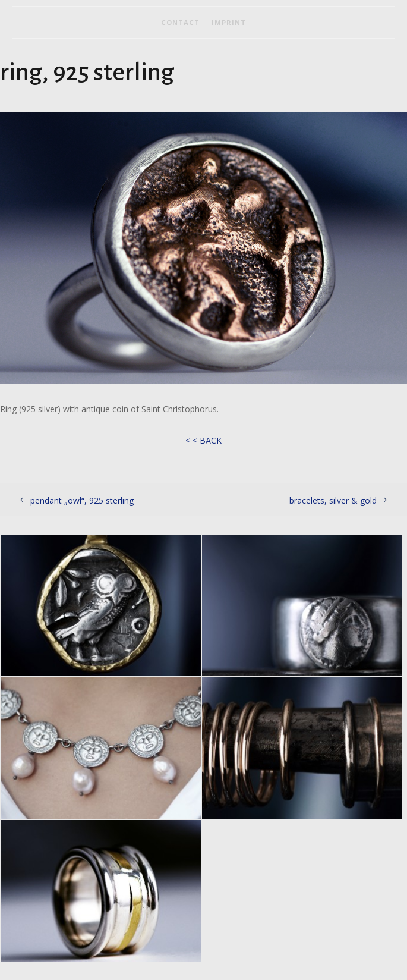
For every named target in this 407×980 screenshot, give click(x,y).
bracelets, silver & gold (333, 500)
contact (180, 22)
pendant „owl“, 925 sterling (82, 500)
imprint (229, 22)
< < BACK (203, 440)
